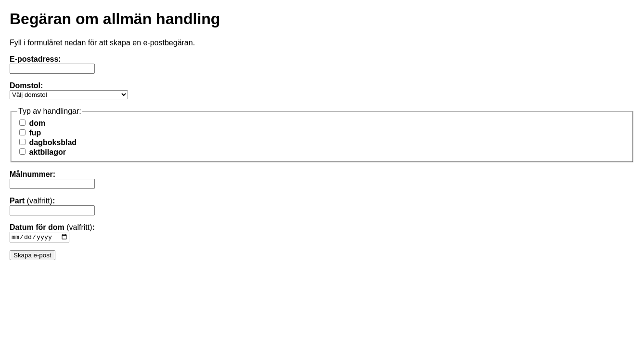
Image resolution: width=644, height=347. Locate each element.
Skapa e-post (32, 256)
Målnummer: (32, 174)
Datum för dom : (52, 227)
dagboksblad (48, 142)
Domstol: (26, 86)
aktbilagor (43, 152)
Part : (32, 201)
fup (30, 133)
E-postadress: (35, 59)
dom (32, 123)
